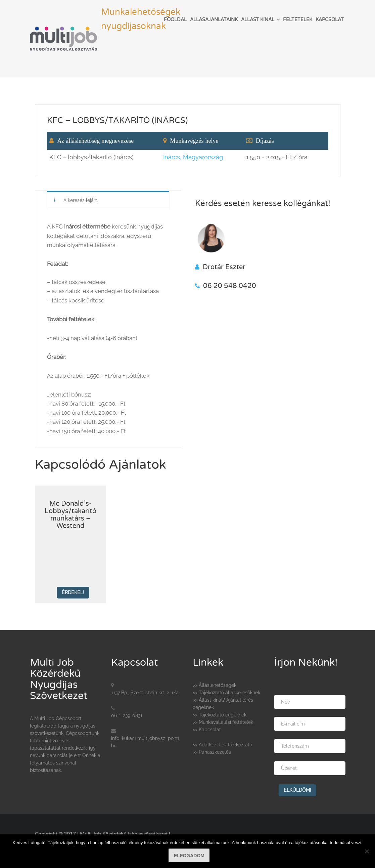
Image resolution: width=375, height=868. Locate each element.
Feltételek (298, 20)
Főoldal (175, 20)
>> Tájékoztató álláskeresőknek (226, 693)
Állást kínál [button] (258, 20)
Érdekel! (73, 592)
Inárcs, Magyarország (193, 157)
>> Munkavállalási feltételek (223, 722)
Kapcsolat (330, 20)
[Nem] (367, 851)
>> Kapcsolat (207, 730)
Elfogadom (189, 856)
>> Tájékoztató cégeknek (220, 715)
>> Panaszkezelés (212, 752)
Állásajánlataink (214, 20)
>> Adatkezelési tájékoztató (222, 745)
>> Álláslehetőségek (215, 685)
